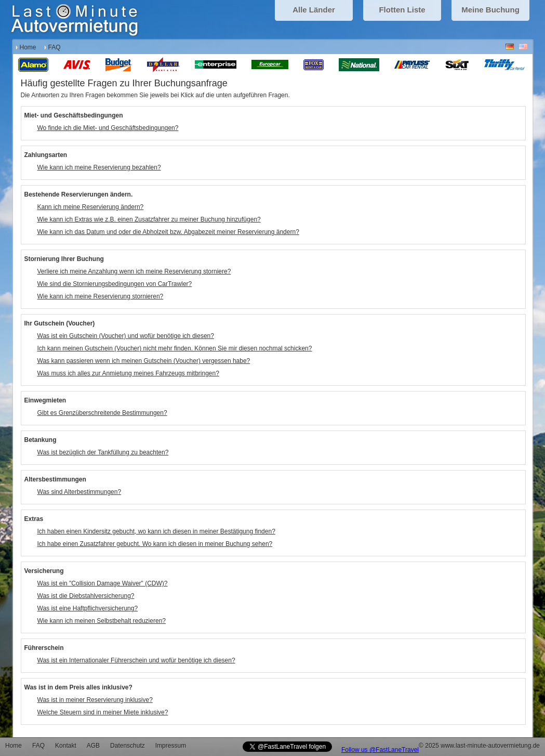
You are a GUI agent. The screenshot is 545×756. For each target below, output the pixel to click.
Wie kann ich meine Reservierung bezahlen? (99, 167)
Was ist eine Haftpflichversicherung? (88, 608)
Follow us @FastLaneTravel (380, 750)
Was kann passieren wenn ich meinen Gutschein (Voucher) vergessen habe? (144, 361)
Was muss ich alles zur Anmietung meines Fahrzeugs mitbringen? (128, 373)
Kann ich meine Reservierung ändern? (91, 207)
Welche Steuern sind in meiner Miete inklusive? (103, 712)
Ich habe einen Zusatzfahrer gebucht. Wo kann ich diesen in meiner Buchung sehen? (155, 544)
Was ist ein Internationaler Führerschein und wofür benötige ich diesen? (136, 660)
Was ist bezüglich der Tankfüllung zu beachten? (103, 452)
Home (28, 47)
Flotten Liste (402, 10)
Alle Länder (314, 10)
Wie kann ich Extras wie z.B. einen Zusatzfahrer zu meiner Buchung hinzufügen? (149, 219)
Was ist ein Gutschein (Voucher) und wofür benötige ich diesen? (126, 336)
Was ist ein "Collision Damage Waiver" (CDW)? (103, 583)
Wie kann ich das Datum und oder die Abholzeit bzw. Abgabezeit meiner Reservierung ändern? (168, 232)
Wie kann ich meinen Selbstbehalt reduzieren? (102, 621)
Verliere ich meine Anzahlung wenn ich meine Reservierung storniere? (134, 271)
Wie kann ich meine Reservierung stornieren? (101, 296)
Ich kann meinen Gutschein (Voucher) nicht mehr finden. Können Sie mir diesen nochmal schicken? (175, 348)
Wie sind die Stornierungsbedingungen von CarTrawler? (115, 284)
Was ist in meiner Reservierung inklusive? (95, 700)
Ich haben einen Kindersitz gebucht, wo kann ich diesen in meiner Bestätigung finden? (156, 531)
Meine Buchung (490, 10)
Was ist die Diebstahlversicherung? (86, 596)
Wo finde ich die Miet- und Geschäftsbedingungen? (108, 128)
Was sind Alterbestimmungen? (79, 492)
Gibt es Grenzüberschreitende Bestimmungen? (102, 413)
